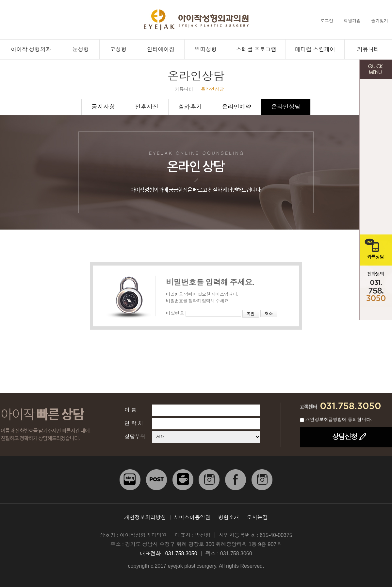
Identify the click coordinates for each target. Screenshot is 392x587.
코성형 (118, 50)
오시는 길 (376, 219)
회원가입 (352, 21)
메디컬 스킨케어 (315, 50)
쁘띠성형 (206, 50)
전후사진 (376, 188)
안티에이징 (161, 50)
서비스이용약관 (192, 518)
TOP (376, 313)
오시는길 (257, 518)
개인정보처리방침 (145, 518)
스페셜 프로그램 (256, 50)
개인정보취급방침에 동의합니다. (339, 420)
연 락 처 (134, 423)
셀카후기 (190, 107)
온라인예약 (237, 107)
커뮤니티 (368, 50)
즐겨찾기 (380, 21)
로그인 (327, 21)
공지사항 (376, 157)
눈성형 (81, 50)
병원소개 (229, 518)
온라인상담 (286, 107)
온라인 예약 (376, 126)
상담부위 (135, 437)
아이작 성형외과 (31, 50)
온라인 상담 (376, 95)
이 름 (130, 410)
